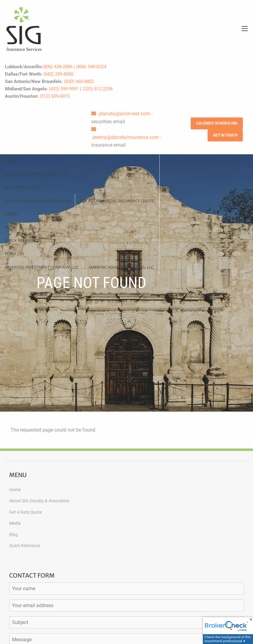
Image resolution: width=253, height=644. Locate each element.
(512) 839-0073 (55, 96)
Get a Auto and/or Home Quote (37, 201)
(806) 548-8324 (91, 67)
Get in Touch (225, 135)
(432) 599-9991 (64, 89)
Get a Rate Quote (22, 188)
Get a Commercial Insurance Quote (117, 201)
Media (11, 214)
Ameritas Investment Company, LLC (42, 267)
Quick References (23, 240)
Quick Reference (25, 546)
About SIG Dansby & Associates (36, 174)
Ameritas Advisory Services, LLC (121, 267)
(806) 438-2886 (57, 67)
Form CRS (15, 254)
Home (11, 161)
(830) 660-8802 (79, 81)
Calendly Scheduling (217, 123)
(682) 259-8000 (58, 74)
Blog (10, 227)
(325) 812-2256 (98, 89)
